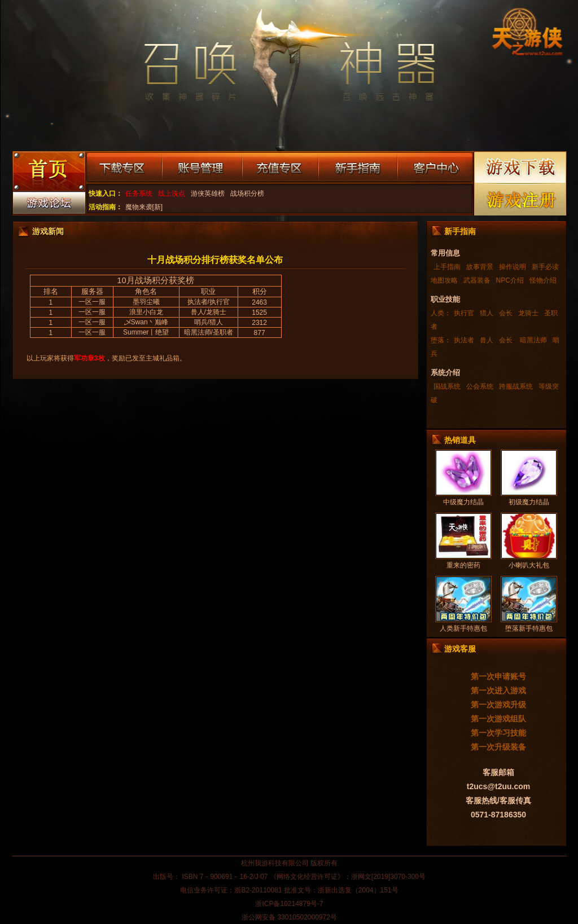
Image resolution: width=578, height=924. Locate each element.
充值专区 (280, 168)
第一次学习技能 (498, 733)
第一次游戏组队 (498, 719)
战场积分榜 (247, 193)
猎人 (487, 313)
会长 (506, 313)
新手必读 (545, 267)
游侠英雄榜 (208, 193)
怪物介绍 (543, 280)
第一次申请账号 (498, 676)
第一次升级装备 (498, 747)
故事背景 (480, 267)
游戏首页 (49, 173)
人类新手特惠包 (463, 628)
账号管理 (202, 168)
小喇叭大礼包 (529, 565)
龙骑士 (528, 313)
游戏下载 (521, 167)
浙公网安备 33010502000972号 (289, 917)
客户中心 (435, 168)
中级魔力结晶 (463, 502)
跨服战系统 (516, 386)
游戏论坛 (49, 205)
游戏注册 (521, 199)
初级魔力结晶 (529, 502)
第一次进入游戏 (498, 690)
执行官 (464, 313)
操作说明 (513, 267)
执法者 (464, 340)
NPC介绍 (510, 280)
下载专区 (124, 168)
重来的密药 (463, 565)
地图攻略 (444, 280)
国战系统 (447, 386)
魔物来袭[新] (144, 207)
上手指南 (447, 267)
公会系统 (480, 386)
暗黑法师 (533, 340)
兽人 (487, 340)
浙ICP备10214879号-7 (289, 904)
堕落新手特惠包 (529, 628)
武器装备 (477, 280)
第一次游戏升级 (498, 705)
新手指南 (358, 168)
